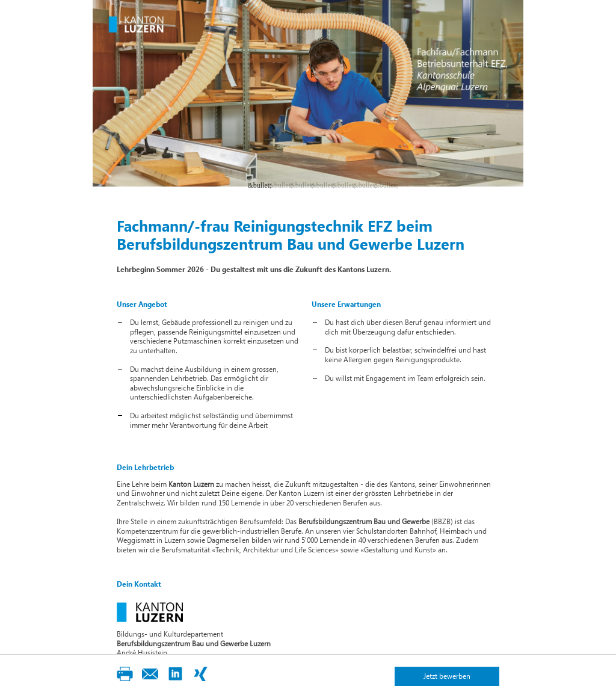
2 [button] (278, 185)
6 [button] (362, 185)
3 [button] (299, 185)
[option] (308, 93)
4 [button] (320, 185)
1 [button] (257, 185)
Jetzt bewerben (447, 676)
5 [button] (341, 185)
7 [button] (383, 185)
